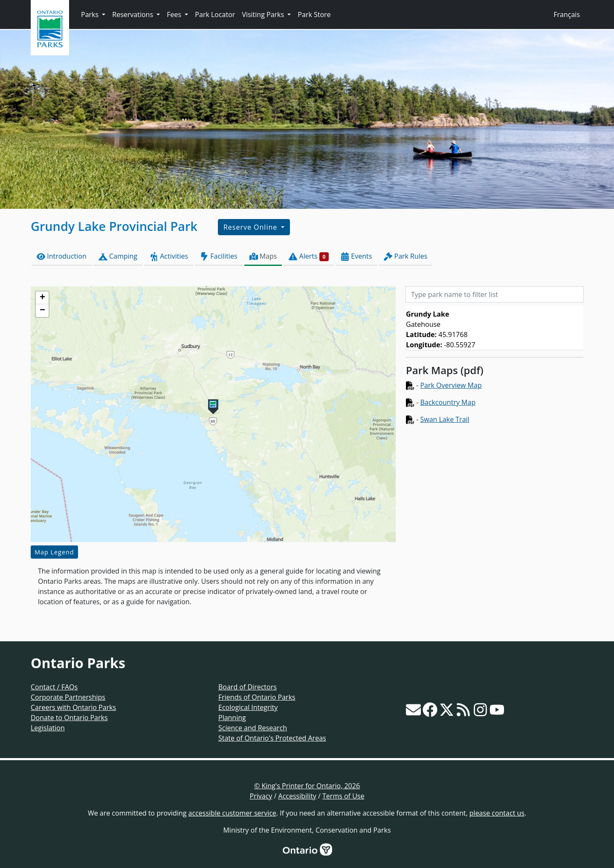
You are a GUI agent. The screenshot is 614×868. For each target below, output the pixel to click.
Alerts (309, 256)
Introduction (62, 256)
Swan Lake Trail (445, 419)
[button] (213, 407)
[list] (495, 328)
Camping (118, 256)
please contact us (497, 813)
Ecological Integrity (248, 707)
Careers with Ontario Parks (73, 707)
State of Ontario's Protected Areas (272, 738)
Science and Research (253, 728)
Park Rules (405, 256)
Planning (232, 718)
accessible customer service (232, 813)
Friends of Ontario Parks (257, 697)
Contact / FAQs (54, 687)
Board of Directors (248, 687)
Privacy (261, 796)
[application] (213, 414)
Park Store (314, 14)
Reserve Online (251, 227)
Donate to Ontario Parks (69, 718)
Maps (263, 256)
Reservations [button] (133, 14)
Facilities (219, 256)
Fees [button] (175, 14)
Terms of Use (343, 796)
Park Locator (215, 14)
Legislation (48, 728)
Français (567, 14)
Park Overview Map (451, 385)
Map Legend (54, 552)
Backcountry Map (448, 402)
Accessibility (297, 796)
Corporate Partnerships (68, 697)
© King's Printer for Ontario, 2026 (307, 786)
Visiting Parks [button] (264, 14)
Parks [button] (91, 14)
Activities (169, 256)
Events (356, 256)
